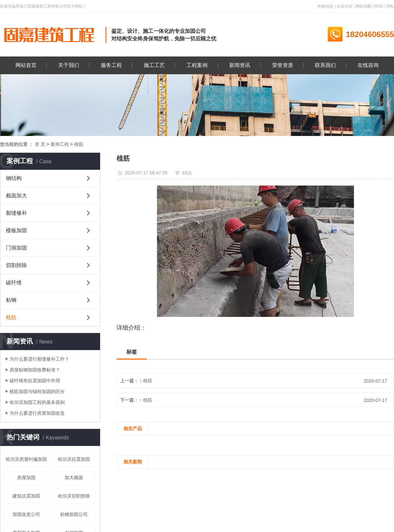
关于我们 (69, 65)
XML (390, 6)
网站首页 (26, 65)
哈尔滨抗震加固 (74, 459)
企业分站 (344, 6)
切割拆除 (16, 265)
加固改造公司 (26, 514)
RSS (379, 6)
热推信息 (325, 6)
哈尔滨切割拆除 (74, 496)
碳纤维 (14, 283)
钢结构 (14, 178)
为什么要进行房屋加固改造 (37, 413)
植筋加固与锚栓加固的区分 (37, 391)
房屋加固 (26, 477)
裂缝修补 (16, 213)
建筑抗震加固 (26, 496)
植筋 (79, 144)
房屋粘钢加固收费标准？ (35, 370)
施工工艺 (154, 65)
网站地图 (363, 6)
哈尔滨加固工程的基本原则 (37, 402)
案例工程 (60, 144)
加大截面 (74, 477)
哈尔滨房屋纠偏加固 (26, 459)
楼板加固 (16, 230)
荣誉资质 (283, 65)
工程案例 (197, 65)
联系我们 (325, 65)
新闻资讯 (240, 65)
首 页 (40, 144)
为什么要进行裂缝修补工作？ (39, 359)
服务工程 (111, 65)
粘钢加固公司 (74, 514)
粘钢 (11, 300)
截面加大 (16, 196)
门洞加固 (16, 248)
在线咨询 (368, 65)
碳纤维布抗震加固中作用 (35, 381)
